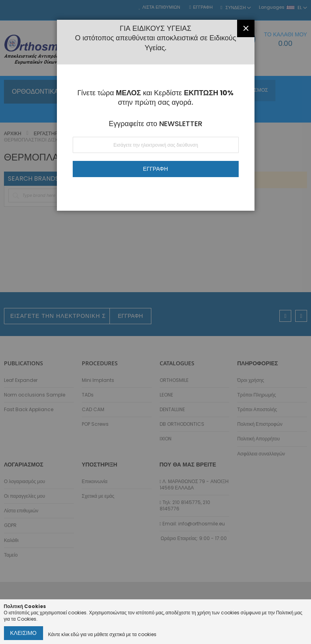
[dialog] (155, 322)
